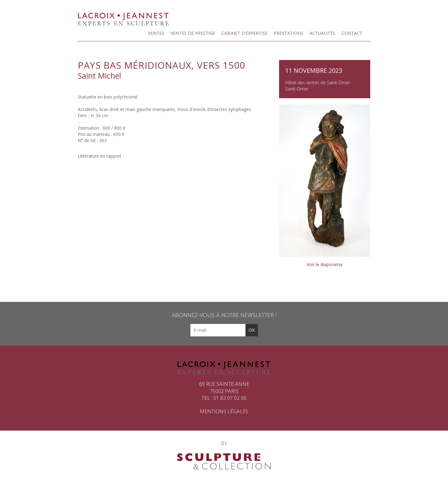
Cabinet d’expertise (245, 33)
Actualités (322, 33)
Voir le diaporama (324, 264)
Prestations (289, 33)
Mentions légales (224, 411)
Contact (352, 33)
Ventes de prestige (193, 33)
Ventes (156, 33)
